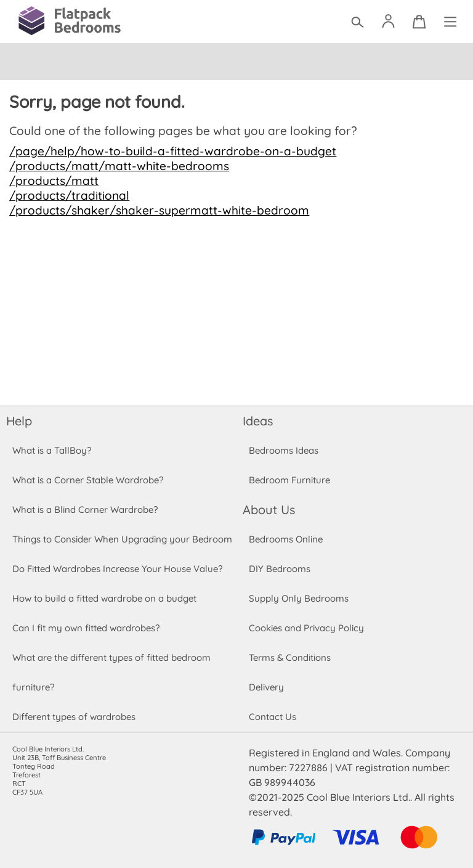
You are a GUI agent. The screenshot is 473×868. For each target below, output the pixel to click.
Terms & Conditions (290, 657)
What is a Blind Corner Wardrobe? (85, 510)
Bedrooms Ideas (284, 450)
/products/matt (53, 181)
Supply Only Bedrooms (298, 598)
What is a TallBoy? (51, 450)
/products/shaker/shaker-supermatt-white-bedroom (154, 210)
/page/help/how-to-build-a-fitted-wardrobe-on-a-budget (167, 151)
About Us (269, 510)
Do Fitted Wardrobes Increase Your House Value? (117, 569)
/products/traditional (67, 195)
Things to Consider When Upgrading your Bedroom (122, 539)
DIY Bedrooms (279, 569)
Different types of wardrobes (74, 717)
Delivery (266, 687)
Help (19, 421)
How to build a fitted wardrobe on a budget (105, 598)
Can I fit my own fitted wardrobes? (86, 628)
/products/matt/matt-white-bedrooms (116, 166)
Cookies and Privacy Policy (306, 628)
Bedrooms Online (286, 539)
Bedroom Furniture (289, 480)
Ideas (258, 421)
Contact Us (272, 717)
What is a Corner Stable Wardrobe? (88, 480)
